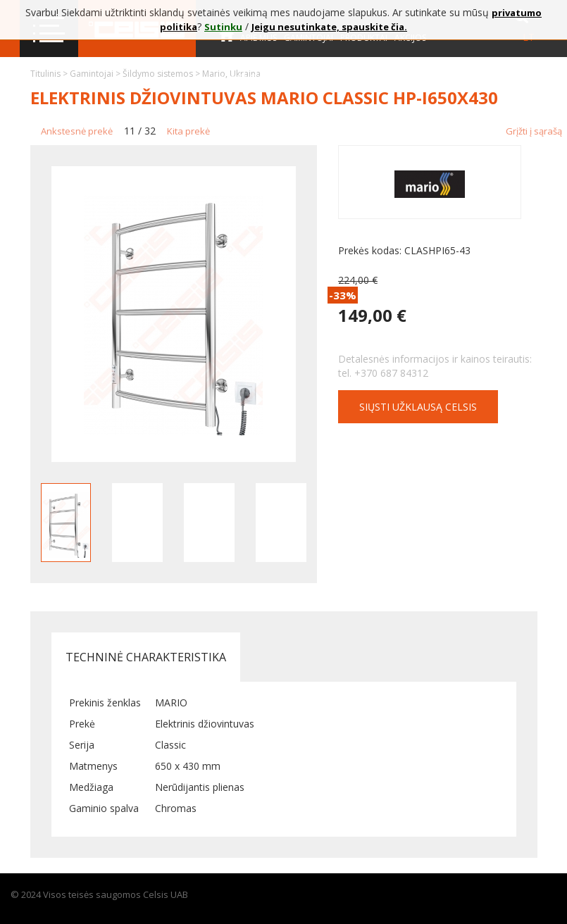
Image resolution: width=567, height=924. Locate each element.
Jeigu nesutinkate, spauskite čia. (329, 27)
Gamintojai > (96, 74)
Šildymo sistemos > (162, 74)
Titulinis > (50, 74)
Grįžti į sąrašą (534, 131)
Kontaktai (242, 78)
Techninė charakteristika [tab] (146, 657)
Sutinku (223, 27)
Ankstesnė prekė (77, 131)
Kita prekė (188, 131)
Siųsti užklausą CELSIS (418, 407)
